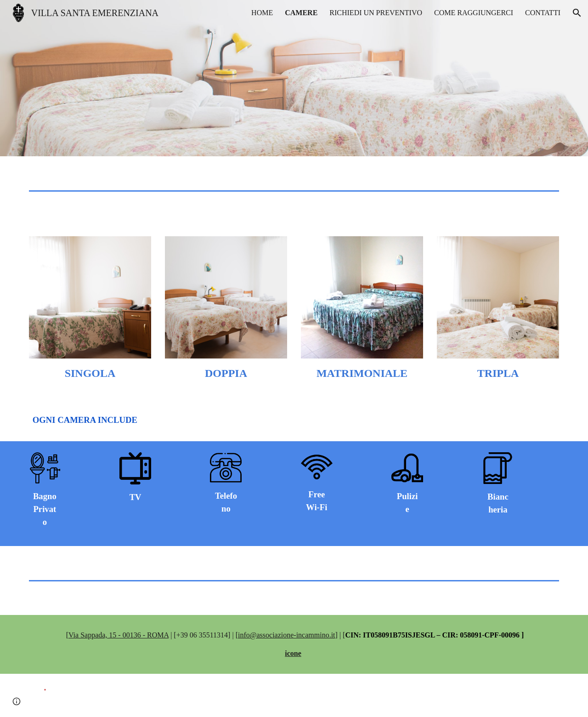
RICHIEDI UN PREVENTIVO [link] (376, 13)
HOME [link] (262, 13)
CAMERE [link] (301, 13)
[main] (90, 373)
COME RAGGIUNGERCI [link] (474, 13)
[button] (577, 13)
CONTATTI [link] (543, 13)
